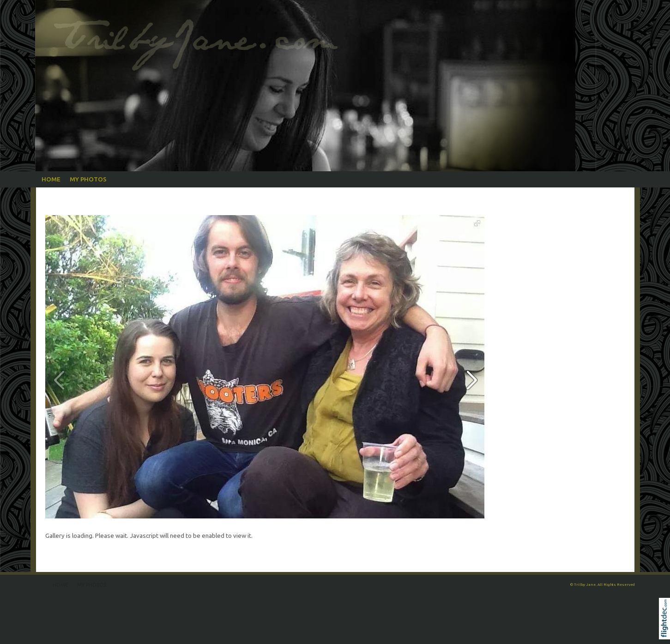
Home (51, 179)
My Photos (88, 179)
